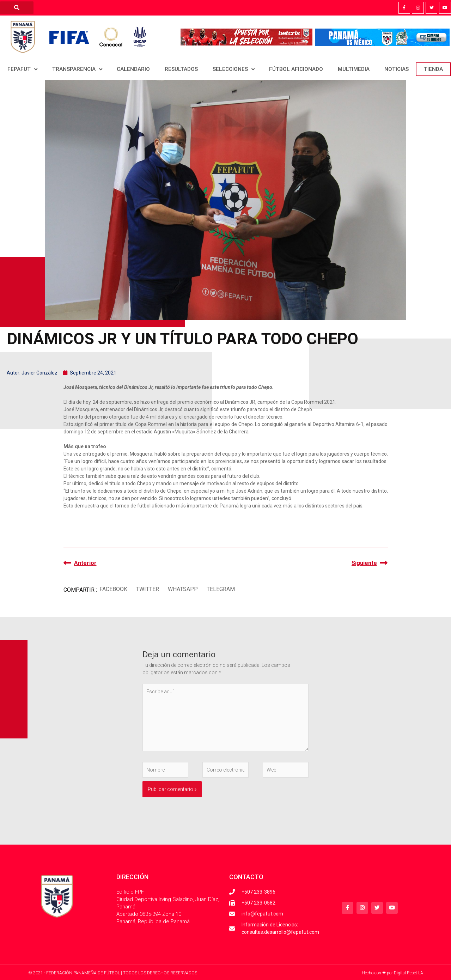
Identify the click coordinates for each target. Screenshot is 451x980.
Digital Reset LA (409, 973)
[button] (114, 589)
